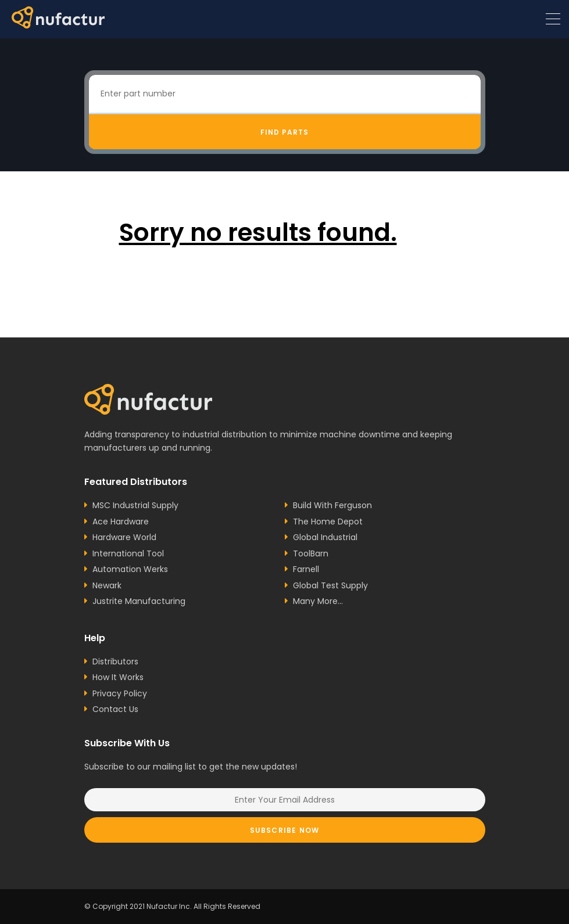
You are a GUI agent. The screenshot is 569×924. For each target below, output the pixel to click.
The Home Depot (328, 522)
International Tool (128, 553)
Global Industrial (325, 537)
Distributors (115, 661)
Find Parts (284, 132)
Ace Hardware (121, 522)
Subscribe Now (285, 830)
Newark (107, 585)
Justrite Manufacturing (139, 601)
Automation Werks (130, 569)
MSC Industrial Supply (135, 505)
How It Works (118, 677)
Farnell (306, 569)
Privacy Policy (120, 693)
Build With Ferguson (332, 505)
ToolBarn (311, 553)
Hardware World (124, 537)
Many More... (318, 601)
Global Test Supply (330, 585)
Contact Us (115, 709)
